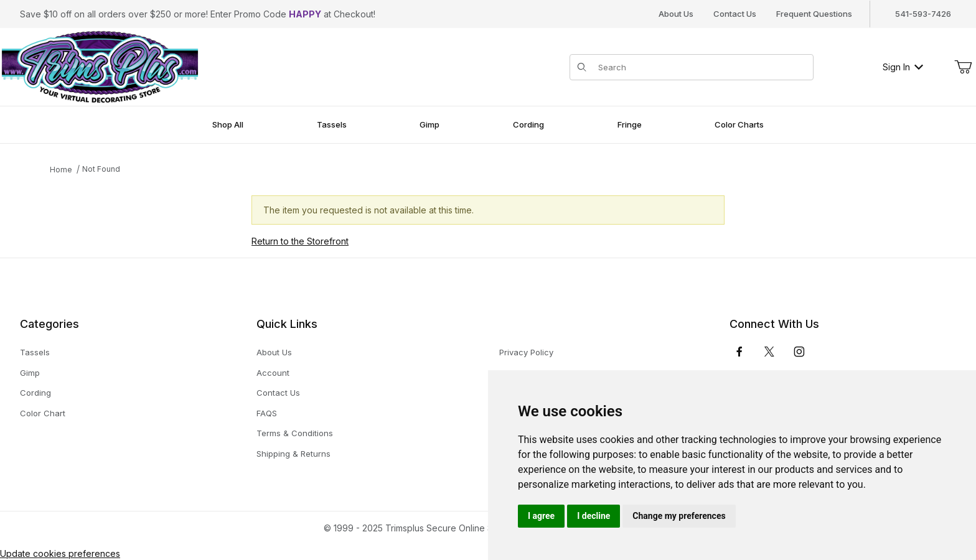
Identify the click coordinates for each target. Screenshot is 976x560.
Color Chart (43, 413)
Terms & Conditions (295, 433)
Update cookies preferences (60, 553)
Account (273, 373)
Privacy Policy (526, 352)
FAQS (267, 413)
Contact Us (735, 14)
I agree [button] (541, 516)
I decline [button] (594, 516)
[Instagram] (799, 352)
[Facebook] (739, 352)
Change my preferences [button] (679, 516)
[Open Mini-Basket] (963, 67)
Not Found (101, 169)
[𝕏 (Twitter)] (769, 352)
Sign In (903, 67)
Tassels (35, 352)
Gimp (30, 373)
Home (61, 170)
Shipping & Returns (293, 454)
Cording (35, 393)
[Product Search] (702, 67)
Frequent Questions (814, 14)
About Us (676, 14)
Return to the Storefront (300, 241)
